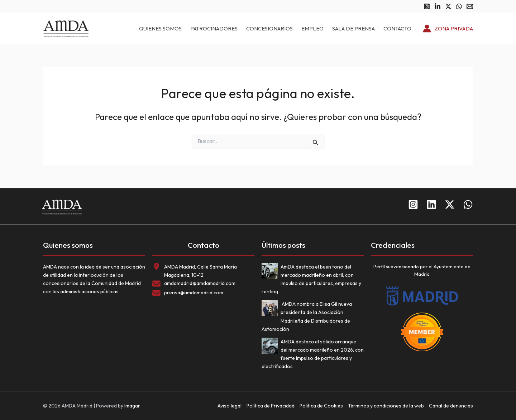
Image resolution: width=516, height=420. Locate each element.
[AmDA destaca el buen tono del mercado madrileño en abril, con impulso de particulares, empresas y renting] (271, 272)
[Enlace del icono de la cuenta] (448, 29)
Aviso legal (230, 406)
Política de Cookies (321, 406)
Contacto (397, 28)
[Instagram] (427, 6)
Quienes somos (160, 28)
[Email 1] (470, 6)
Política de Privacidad (271, 406)
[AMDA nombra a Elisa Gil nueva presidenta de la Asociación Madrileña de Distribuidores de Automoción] (271, 310)
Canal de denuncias (451, 406)
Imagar (132, 406)
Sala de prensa (353, 28)
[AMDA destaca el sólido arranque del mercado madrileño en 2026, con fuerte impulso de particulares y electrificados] (271, 347)
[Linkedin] (438, 6)
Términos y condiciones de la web (386, 406)
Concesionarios (269, 28)
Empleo (312, 28)
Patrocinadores (214, 28)
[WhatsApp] (459, 6)
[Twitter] (448, 6)
